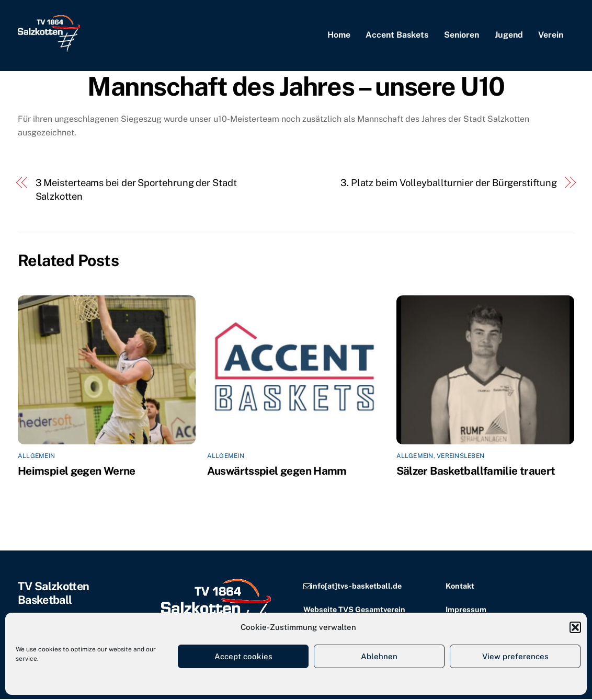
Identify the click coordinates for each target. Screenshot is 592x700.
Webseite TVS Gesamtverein (354, 610)
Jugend (509, 35)
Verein (551, 35)
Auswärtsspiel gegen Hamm (277, 471)
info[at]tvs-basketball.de (356, 586)
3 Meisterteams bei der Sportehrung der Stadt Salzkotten (136, 190)
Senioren (462, 35)
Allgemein (36, 456)
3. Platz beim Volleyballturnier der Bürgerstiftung (448, 183)
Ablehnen (379, 656)
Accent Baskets (397, 35)
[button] (575, 627)
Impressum (466, 610)
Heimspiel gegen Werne (77, 471)
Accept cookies (243, 656)
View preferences (515, 656)
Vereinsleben (460, 456)
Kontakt (460, 586)
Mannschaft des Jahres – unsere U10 (296, 87)
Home (339, 35)
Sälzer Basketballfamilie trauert (476, 471)
